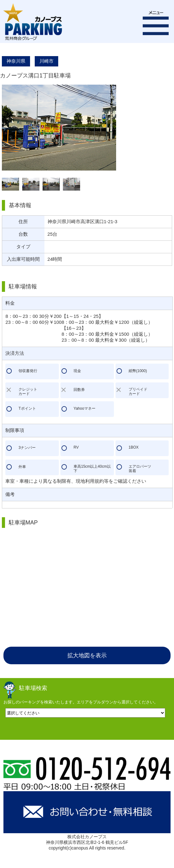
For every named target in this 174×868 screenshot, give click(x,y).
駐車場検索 (33, 688)
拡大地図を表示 (87, 655)
